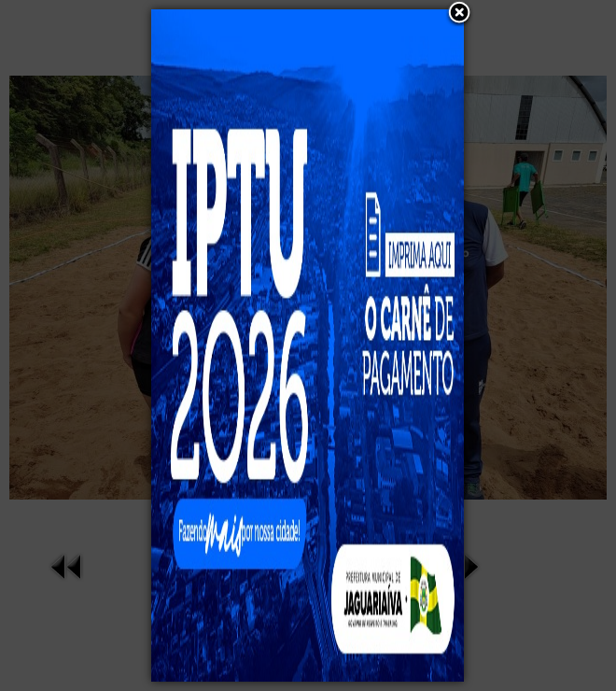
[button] (459, 14)
